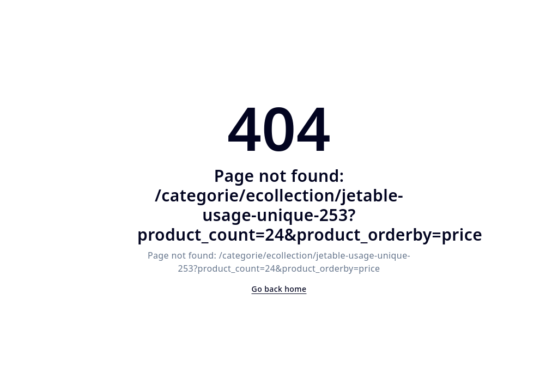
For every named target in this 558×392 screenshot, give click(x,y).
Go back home (279, 289)
